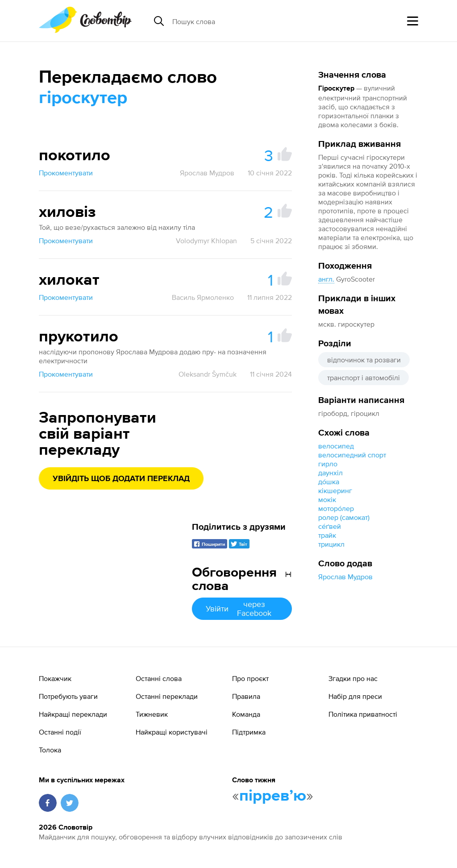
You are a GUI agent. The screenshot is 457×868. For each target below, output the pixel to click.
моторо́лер (336, 508)
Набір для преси (355, 696)
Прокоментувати (66, 173)
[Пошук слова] (241, 21)
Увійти (242, 608)
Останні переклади (167, 696)
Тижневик (152, 714)
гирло (328, 464)
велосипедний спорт (352, 455)
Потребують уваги (68, 696)
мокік (327, 499)
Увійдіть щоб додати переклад (121, 479)
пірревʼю (273, 796)
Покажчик (55, 678)
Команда (246, 714)
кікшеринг (335, 490)
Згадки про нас (353, 678)
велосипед (336, 446)
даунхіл (330, 473)
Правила (246, 696)
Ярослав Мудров (345, 577)
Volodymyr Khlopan (206, 241)
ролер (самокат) (344, 517)
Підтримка (249, 732)
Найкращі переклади (73, 714)
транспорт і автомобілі (364, 378)
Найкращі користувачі (172, 732)
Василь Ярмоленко (203, 297)
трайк (327, 535)
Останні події (60, 732)
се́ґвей (330, 526)
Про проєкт (250, 678)
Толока (50, 750)
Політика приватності (363, 714)
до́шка (329, 482)
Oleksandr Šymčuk (208, 374)
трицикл (331, 544)
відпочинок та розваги (364, 360)
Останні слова (159, 678)
